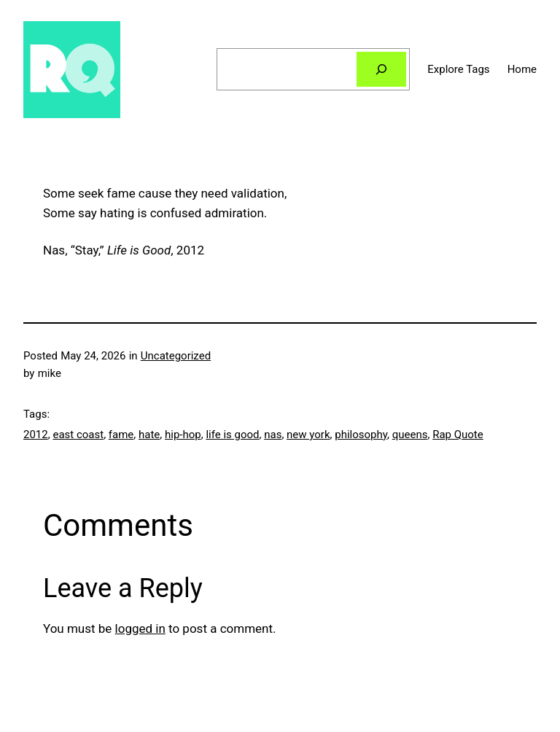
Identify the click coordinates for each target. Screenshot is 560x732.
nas (273, 435)
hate (149, 435)
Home (522, 69)
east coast (78, 435)
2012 (36, 435)
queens (410, 435)
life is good (232, 435)
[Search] (381, 69)
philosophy (361, 435)
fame (121, 435)
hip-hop (183, 435)
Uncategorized (176, 356)
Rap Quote (458, 435)
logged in (140, 628)
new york (308, 435)
